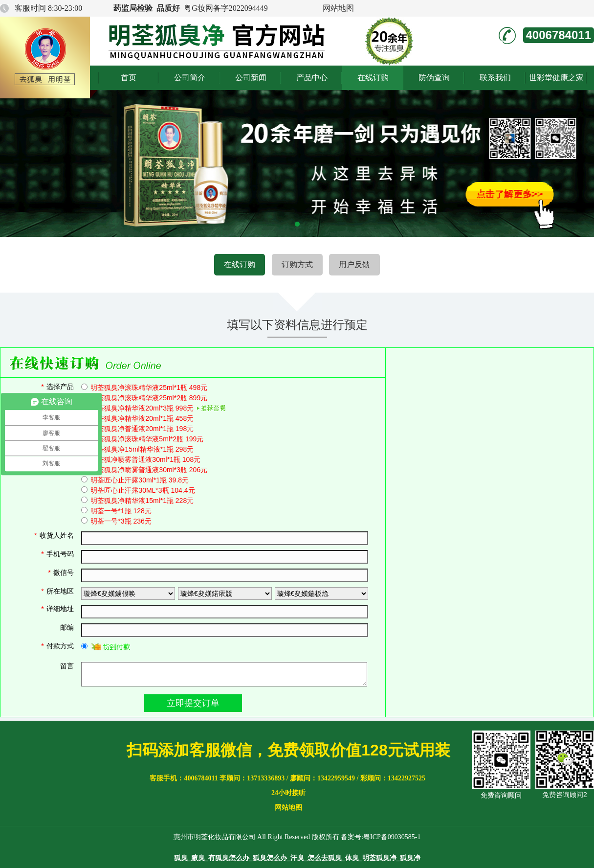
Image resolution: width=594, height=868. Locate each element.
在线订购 (373, 78)
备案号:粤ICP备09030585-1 (381, 837)
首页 (129, 78)
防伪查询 (434, 78)
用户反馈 (354, 264)
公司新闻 (251, 78)
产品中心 (312, 78)
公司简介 (190, 78)
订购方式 (297, 264)
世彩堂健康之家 (556, 78)
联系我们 (495, 78)
